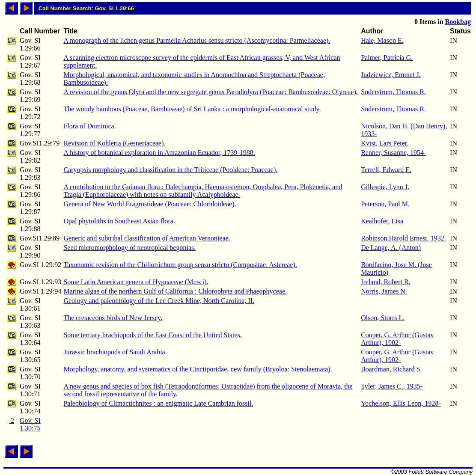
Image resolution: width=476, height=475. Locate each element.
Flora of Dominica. (89, 126)
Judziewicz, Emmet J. (391, 75)
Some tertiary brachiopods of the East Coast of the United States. (152, 335)
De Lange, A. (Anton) (391, 248)
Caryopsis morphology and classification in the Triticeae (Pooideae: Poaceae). (170, 170)
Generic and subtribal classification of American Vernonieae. (147, 238)
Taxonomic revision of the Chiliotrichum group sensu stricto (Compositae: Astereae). (180, 265)
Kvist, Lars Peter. (385, 143)
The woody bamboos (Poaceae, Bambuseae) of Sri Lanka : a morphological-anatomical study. (192, 109)
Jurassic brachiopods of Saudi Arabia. (115, 352)
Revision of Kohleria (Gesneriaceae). (114, 143)
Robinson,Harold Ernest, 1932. (403, 238)
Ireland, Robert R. (386, 282)
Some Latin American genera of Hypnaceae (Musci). (136, 282)
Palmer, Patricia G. (387, 58)
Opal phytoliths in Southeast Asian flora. (119, 221)
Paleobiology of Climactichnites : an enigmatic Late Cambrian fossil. (158, 403)
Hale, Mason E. (382, 40)
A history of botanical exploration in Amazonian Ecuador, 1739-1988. (159, 153)
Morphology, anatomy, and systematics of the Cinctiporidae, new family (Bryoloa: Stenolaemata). (198, 369)
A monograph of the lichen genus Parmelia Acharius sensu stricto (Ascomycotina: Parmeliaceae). (197, 40)
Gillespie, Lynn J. (385, 187)
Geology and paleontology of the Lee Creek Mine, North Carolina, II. (159, 301)
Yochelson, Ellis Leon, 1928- (401, 403)
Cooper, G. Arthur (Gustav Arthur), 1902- (397, 339)
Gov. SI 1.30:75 (30, 424)
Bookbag (458, 22)
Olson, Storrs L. (383, 318)
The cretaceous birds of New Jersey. (113, 318)
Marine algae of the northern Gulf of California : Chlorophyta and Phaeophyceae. (175, 291)
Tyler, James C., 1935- (392, 386)
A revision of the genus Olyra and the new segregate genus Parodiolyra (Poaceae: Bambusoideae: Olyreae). (210, 92)
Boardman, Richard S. (391, 369)
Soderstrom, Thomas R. (393, 92)
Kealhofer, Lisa (382, 221)
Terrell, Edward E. (386, 170)
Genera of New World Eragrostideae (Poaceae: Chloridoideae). (150, 204)
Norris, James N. (384, 291)
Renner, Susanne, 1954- (393, 153)
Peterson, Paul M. (385, 204)
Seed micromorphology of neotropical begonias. (129, 248)
